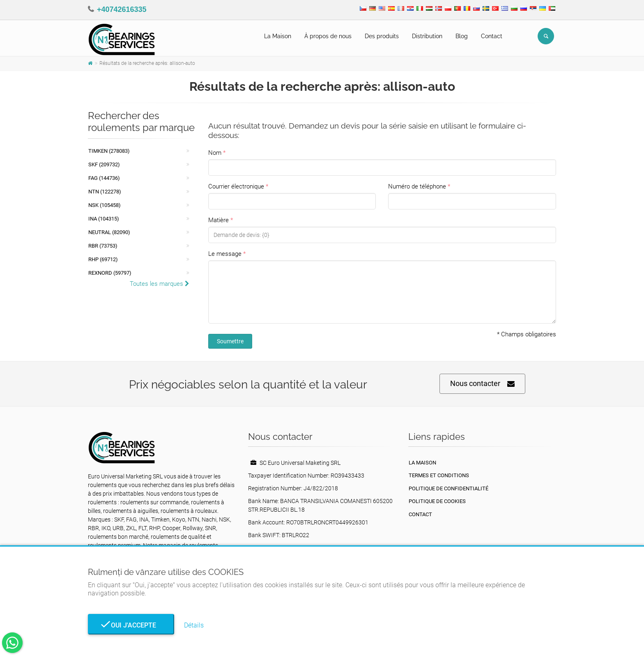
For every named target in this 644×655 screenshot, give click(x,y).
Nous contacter (482, 384)
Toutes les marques (160, 284)
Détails (194, 625)
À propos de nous (328, 36)
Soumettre (230, 341)
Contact (492, 36)
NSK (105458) (105, 205)
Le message (225, 254)
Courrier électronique (236, 186)
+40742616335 (122, 9)
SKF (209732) (104, 164)
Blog (462, 36)
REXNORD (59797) (110, 273)
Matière (218, 220)
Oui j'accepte (131, 625)
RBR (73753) (103, 246)
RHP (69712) (103, 259)
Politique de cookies (437, 501)
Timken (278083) (109, 151)
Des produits (382, 36)
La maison (422, 463)
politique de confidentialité (448, 488)
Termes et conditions (439, 475)
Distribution (427, 36)
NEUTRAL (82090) (109, 232)
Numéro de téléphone (417, 186)
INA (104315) (104, 219)
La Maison (278, 36)
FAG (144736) (104, 178)
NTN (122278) (105, 192)
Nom (215, 153)
